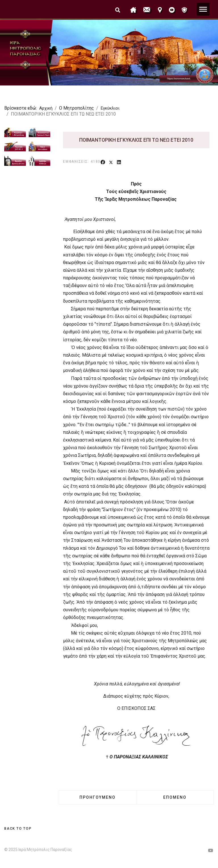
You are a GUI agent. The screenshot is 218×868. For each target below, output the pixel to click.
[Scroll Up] (18, 829)
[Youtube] (211, 851)
